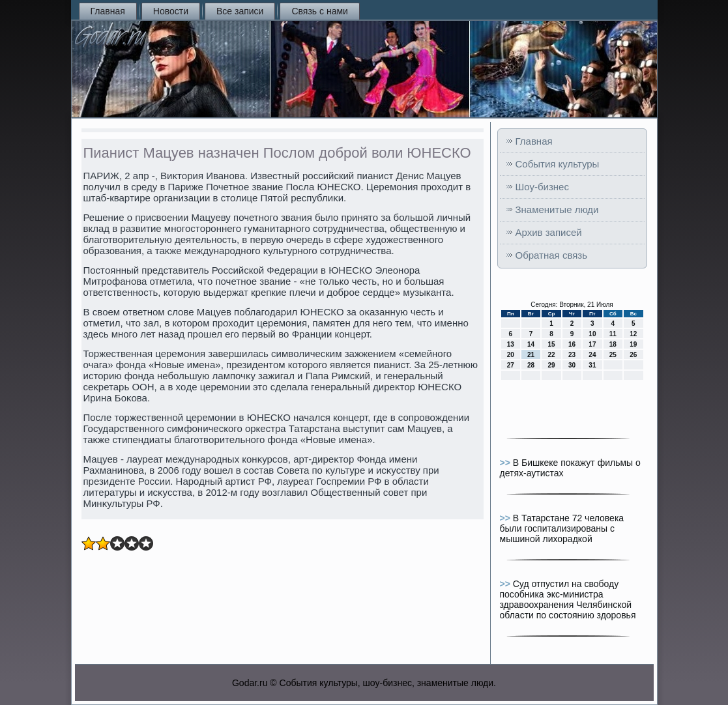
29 (551, 365)
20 (511, 355)
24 (592, 355)
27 (511, 365)
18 (613, 344)
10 (592, 334)
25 (613, 355)
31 (592, 365)
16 (572, 344)
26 (633, 355)
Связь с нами (319, 11)
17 (592, 344)
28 (531, 365)
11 (613, 334)
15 (551, 344)
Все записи (240, 11)
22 (551, 355)
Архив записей (549, 232)
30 (572, 365)
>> (506, 463)
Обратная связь (552, 255)
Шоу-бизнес (542, 187)
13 (511, 344)
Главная (108, 11)
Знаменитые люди (557, 209)
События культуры (558, 164)
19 (633, 344)
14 (531, 344)
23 (572, 355)
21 (531, 355)
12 (633, 334)
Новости (171, 11)
